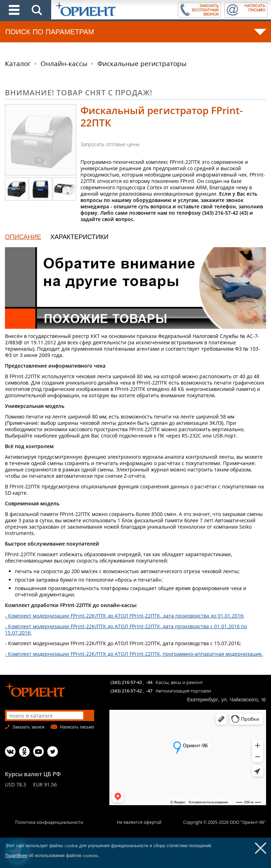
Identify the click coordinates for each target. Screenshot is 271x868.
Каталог (18, 64)
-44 (149, 682)
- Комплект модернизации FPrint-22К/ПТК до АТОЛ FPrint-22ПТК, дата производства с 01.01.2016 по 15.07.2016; (126, 629)
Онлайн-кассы (64, 64)
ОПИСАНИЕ (23, 237)
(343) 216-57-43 (126, 682)
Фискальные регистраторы (142, 64)
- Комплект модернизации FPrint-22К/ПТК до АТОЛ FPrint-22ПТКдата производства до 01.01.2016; (125, 616)
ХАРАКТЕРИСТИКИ (79, 237)
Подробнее (16, 856)
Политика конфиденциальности (49, 822)
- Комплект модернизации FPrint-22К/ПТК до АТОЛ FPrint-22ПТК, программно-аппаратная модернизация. (134, 654)
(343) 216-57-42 (126, 691)
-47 (149, 691)
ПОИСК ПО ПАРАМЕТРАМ (50, 32)
